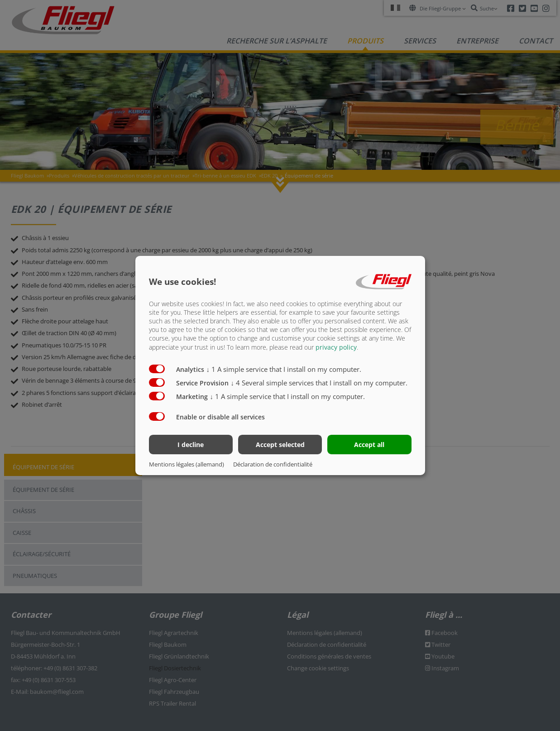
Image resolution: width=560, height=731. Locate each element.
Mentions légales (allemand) (187, 464)
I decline (191, 445)
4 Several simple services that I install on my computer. (319, 382)
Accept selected (280, 445)
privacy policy (336, 347)
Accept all (369, 445)
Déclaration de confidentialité (273, 464)
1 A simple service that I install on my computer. (284, 369)
